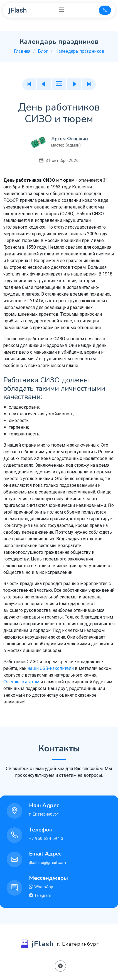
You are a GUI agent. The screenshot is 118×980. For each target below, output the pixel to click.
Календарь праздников (80, 51)
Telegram (42, 895)
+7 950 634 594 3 (46, 838)
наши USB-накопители (51, 668)
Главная (22, 51)
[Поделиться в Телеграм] (60, 966)
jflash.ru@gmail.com (47, 862)
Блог (43, 51)
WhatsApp (43, 887)
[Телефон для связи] (105, 10)
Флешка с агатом (21, 682)
